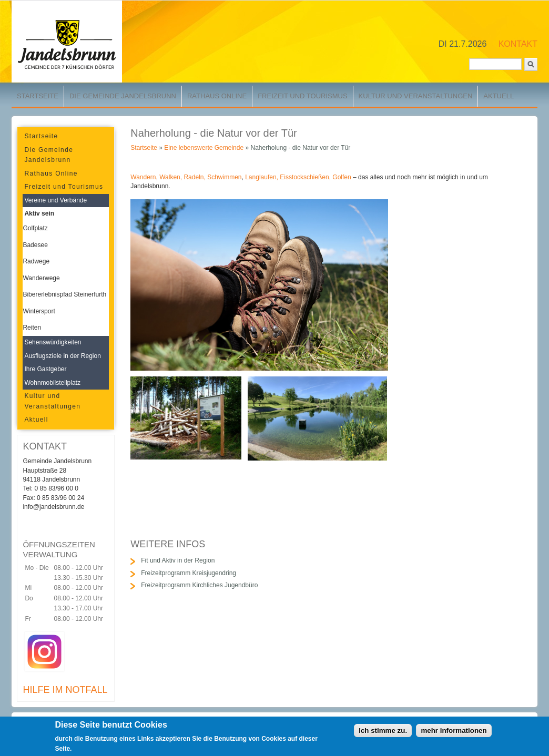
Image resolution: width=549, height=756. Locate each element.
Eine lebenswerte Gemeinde (204, 148)
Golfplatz (35, 228)
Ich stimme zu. (383, 733)
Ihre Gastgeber (45, 369)
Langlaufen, (262, 177)
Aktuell (499, 96)
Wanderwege (41, 278)
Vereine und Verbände (55, 200)
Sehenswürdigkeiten (53, 342)
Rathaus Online (217, 96)
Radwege (36, 261)
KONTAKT (518, 44)
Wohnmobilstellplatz (52, 383)
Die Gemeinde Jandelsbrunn (123, 96)
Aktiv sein (39, 213)
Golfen (342, 177)
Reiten (32, 328)
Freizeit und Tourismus (302, 96)
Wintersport (39, 311)
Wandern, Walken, (156, 177)
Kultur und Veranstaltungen (416, 96)
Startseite (38, 96)
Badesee (35, 245)
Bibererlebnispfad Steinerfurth (64, 294)
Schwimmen (224, 177)
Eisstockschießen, (305, 177)
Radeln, (194, 177)
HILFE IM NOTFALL (65, 690)
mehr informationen (454, 733)
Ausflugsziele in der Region (62, 356)
